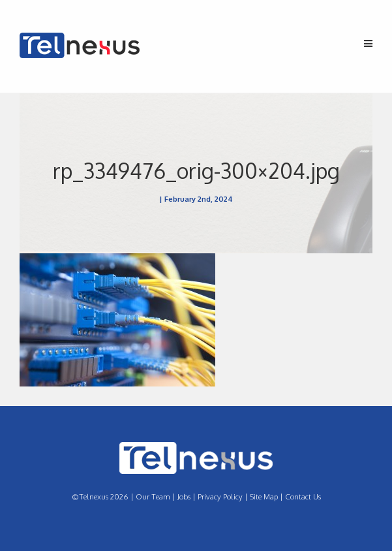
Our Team (153, 496)
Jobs (184, 496)
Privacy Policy (220, 496)
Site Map (264, 496)
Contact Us (303, 496)
